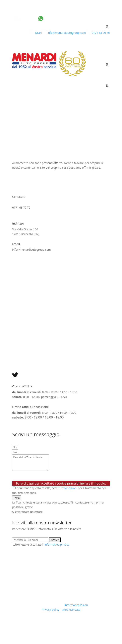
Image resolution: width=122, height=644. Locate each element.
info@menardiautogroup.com (64, 33)
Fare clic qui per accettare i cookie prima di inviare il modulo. (61, 483)
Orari (35, 33)
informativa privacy (57, 545)
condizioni (71, 488)
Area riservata (71, 610)
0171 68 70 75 (98, 33)
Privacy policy (50, 610)
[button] (17, 498)
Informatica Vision (76, 605)
